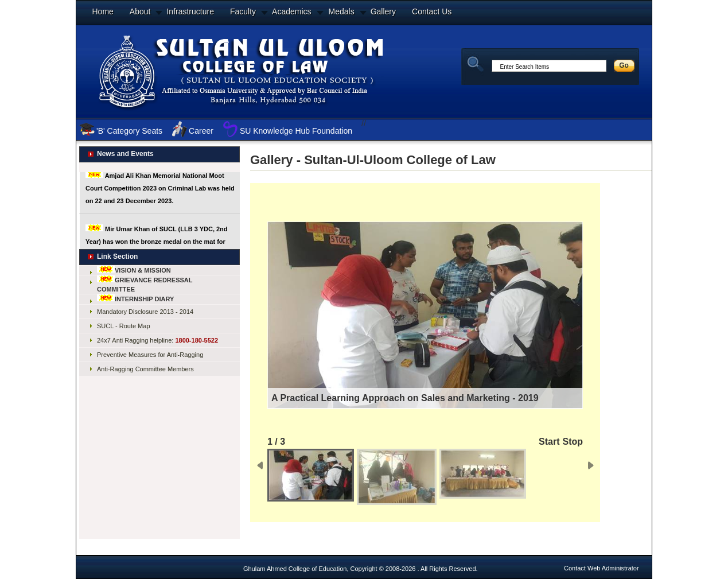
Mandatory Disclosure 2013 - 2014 (145, 312)
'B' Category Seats (129, 131)
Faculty (243, 11)
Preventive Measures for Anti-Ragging (150, 355)
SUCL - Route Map (124, 326)
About (140, 11)
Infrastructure (190, 11)
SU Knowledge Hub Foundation (296, 131)
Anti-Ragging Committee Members (145, 369)
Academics (291, 11)
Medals (342, 11)
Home (103, 11)
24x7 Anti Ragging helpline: (157, 340)
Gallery (383, 11)
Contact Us (432, 11)
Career (201, 131)
